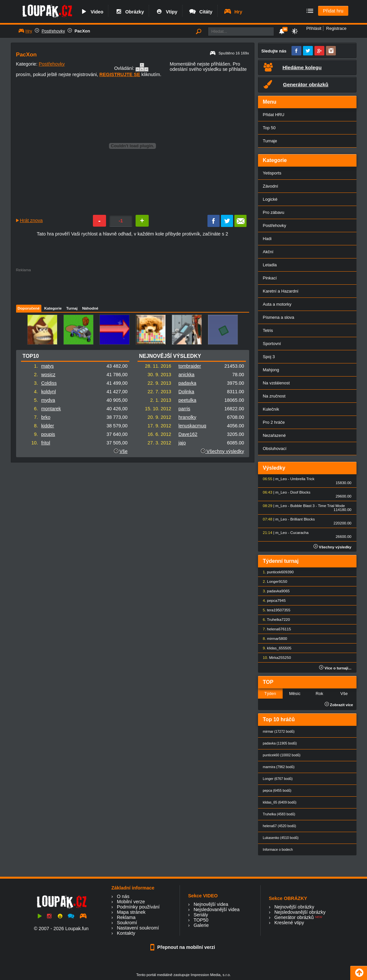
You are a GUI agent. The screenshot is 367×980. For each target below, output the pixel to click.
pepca (272, 601)
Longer (273, 582)
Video (92, 12)
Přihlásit (314, 28)
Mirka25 (276, 658)
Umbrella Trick (302, 479)
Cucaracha (299, 533)
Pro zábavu (274, 212)
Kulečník (271, 409)
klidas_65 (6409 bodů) (280, 802)
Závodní (271, 186)
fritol (45, 443)
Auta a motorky (277, 304)
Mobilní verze (131, 902)
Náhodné (90, 308)
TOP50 (201, 920)
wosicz (48, 375)
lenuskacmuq (193, 426)
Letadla (270, 265)
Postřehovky (53, 31)
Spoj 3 (269, 357)
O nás (123, 896)
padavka (187, 383)
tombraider (190, 366)
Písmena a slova (279, 317)
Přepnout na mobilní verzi (183, 947)
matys (47, 366)
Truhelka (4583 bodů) (279, 814)
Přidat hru (333, 11)
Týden (270, 694)
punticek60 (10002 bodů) (282, 755)
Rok (319, 694)
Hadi (267, 239)
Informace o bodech (278, 850)
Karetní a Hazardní (281, 291)
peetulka (187, 400)
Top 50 (269, 128)
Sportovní (272, 344)
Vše (124, 451)
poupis (48, 434)
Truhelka (274, 620)
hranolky (187, 417)
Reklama (126, 917)
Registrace (336, 28)
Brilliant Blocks (302, 519)
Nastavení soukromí (138, 928)
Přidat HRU (274, 115)
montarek (51, 409)
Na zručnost (274, 396)
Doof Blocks (300, 492)
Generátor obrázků (294, 917)
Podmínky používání (138, 907)
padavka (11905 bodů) (280, 743)
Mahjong (271, 370)
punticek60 (276, 572)
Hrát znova (32, 220)
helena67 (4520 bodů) (280, 826)
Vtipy (166, 12)
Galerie (201, 925)
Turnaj (72, 308)
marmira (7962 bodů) (279, 767)
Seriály (201, 915)
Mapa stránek (131, 912)
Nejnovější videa (211, 904)
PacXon (82, 31)
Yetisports (272, 173)
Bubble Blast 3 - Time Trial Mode (317, 506)
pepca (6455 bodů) (277, 791)
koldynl (48, 392)
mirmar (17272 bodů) (279, 732)
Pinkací (270, 278)
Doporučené (29, 308)
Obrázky (129, 12)
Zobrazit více (339, 705)
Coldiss (49, 383)
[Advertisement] (132, 287)
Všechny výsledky (222, 451)
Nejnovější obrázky (294, 907)
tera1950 (274, 610)
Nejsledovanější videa (217, 909)
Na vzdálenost (276, 383)
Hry (233, 12)
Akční (268, 252)
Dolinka (186, 392)
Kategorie (53, 308)
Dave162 (188, 434)
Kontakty (126, 933)
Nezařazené (274, 435)
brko (46, 417)
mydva (48, 400)
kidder (47, 426)
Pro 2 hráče (274, 422)
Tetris (268, 330)
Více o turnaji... (335, 668)
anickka (187, 375)
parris (184, 409)
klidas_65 (275, 648)
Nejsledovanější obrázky (300, 912)
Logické (270, 199)
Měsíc (295, 694)
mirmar (273, 639)
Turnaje (270, 141)
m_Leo (281, 479)
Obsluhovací (275, 449)
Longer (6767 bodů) (278, 779)
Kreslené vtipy (289, 923)
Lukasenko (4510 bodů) (281, 838)
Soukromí (127, 923)
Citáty (200, 12)
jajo (182, 443)
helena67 (275, 629)
